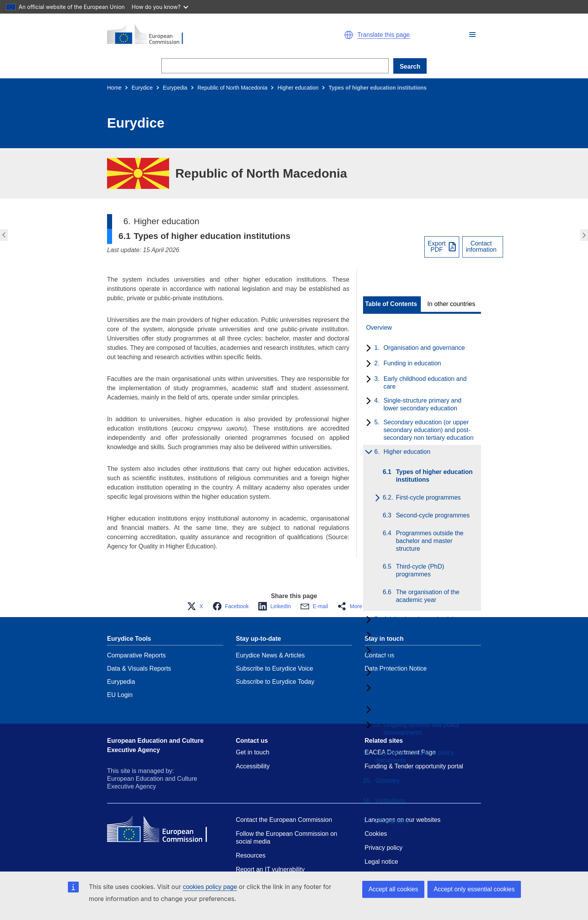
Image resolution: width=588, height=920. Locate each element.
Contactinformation (481, 247)
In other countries (451, 304)
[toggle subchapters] (367, 349)
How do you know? (160, 7)
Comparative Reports (136, 655)
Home (114, 88)
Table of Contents (391, 304)
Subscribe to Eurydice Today (275, 682)
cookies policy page (210, 887)
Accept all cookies (393, 889)
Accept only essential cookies (474, 889)
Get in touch (252, 752)
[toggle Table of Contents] (392, 304)
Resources (251, 855)
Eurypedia (175, 88)
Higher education (298, 88)
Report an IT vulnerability (270, 869)
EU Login (120, 695)
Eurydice (142, 88)
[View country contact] (483, 247)
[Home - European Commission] (197, 35)
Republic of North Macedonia (233, 88)
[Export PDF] (442, 247)
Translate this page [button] (383, 35)
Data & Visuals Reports (139, 668)
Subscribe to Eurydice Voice (274, 668)
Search (410, 67)
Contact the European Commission (284, 820)
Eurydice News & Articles (270, 655)
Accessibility (253, 766)
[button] (472, 35)
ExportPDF (437, 247)
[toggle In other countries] (452, 304)
